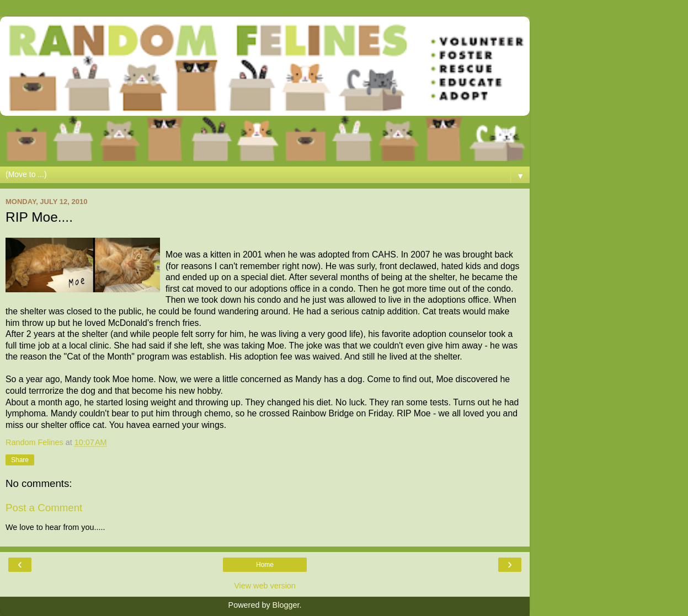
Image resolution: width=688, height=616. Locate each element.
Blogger (286, 605)
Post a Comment (44, 508)
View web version (265, 586)
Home (265, 565)
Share (20, 460)
